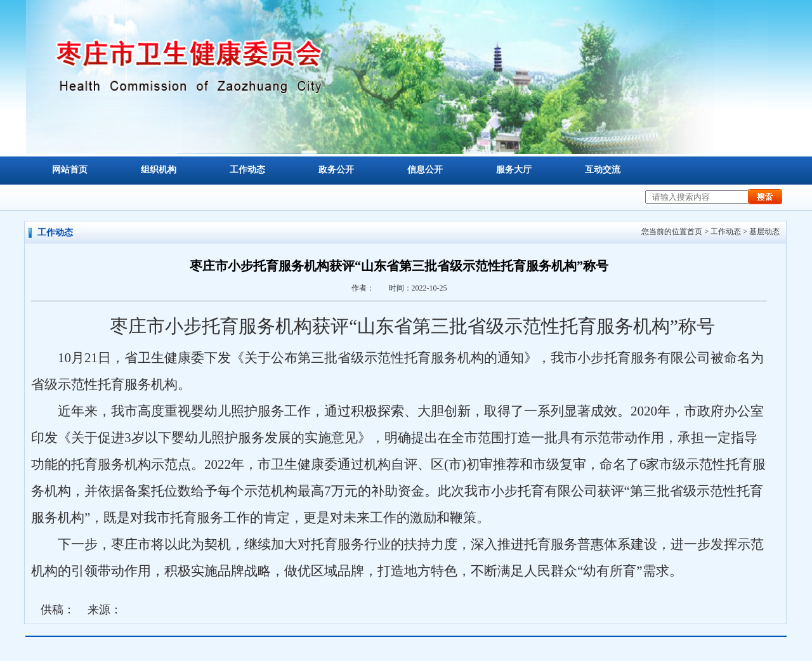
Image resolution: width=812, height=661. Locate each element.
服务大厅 (514, 170)
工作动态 (247, 170)
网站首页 (70, 170)
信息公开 (425, 170)
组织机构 (159, 170)
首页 (695, 232)
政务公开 (336, 170)
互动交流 (603, 170)
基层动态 (764, 232)
